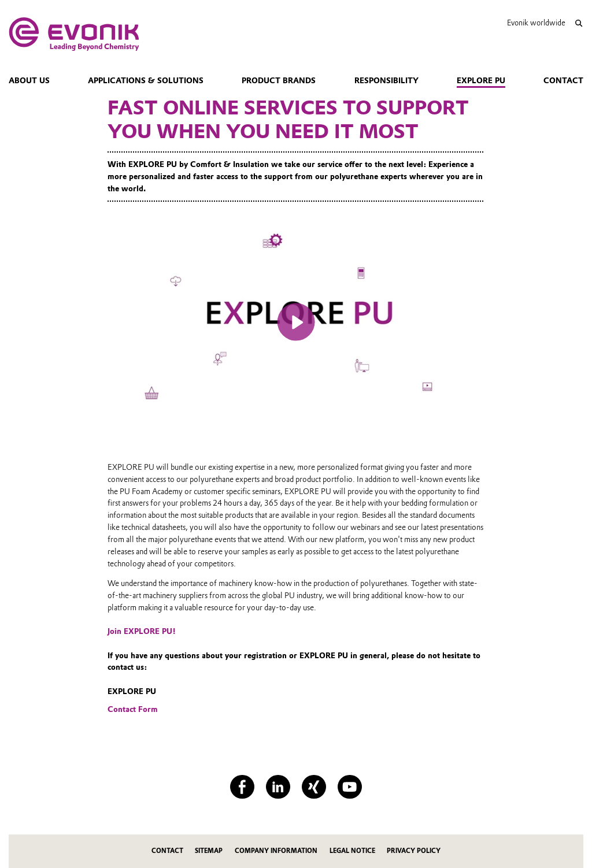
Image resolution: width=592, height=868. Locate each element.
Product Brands (279, 80)
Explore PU (481, 80)
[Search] (578, 23)
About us (29, 80)
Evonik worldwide (536, 23)
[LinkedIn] (278, 787)
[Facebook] (242, 787)
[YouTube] (349, 787)
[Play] (296, 322)
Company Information (276, 851)
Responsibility (386, 80)
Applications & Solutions (146, 80)
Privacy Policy (414, 851)
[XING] (314, 787)
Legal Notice (352, 851)
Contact (563, 80)
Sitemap (209, 851)
